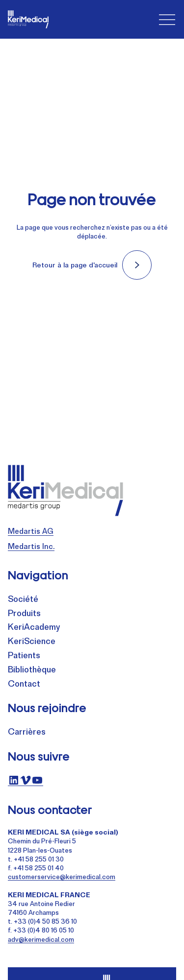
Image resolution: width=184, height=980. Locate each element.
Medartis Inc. (31, 546)
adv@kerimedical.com (41, 939)
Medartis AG (31, 531)
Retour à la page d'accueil (75, 265)
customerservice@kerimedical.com (62, 877)
